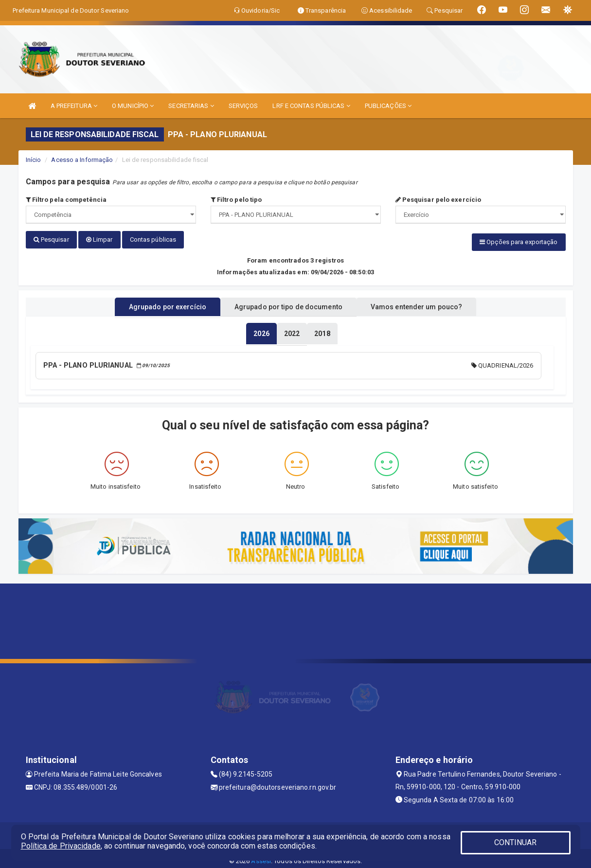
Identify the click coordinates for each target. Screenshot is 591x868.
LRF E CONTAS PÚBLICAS (311, 106)
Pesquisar (51, 239)
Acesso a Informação (82, 160)
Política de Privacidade (61, 846)
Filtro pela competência (66, 200)
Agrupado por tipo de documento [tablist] (288, 303)
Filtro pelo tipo (236, 200)
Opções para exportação (519, 242)
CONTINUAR (516, 842)
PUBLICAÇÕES (388, 106)
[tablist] (261, 330)
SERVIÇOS (243, 106)
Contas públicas (153, 239)
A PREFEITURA (74, 106)
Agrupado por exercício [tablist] (155, 303)
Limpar (99, 239)
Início (34, 160)
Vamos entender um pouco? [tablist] (429, 303)
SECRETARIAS (191, 106)
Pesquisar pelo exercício (439, 200)
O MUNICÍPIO (133, 106)
